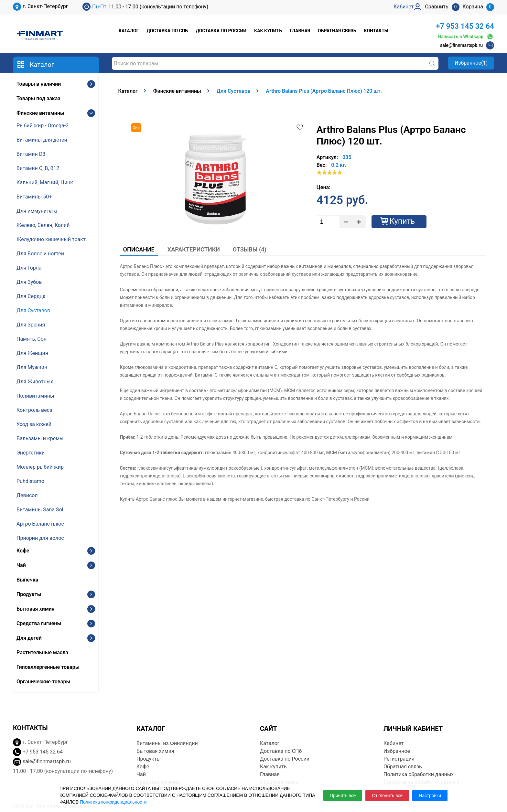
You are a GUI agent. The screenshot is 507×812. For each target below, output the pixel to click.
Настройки (430, 796)
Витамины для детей (42, 140)
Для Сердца (31, 296)
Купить (402, 221)
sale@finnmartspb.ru (461, 45)
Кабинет (394, 743)
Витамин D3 (31, 154)
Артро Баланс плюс (40, 524)
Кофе (23, 551)
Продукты (29, 594)
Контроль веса (34, 410)
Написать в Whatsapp (466, 37)
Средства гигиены (39, 623)
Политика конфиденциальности (113, 802)
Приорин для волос (40, 538)
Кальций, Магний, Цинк (45, 182)
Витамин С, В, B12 (38, 168)
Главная (300, 31)
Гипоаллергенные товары (48, 667)
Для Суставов (33, 310)
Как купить (268, 31)
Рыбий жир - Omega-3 (43, 126)
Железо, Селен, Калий (43, 225)
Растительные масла (42, 652)
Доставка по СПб (167, 31)
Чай (21, 565)
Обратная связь (337, 31)
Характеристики (194, 249)
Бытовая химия (36, 609)
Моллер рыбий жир (40, 467)
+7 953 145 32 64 (465, 26)
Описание (139, 249)
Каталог (129, 31)
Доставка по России (221, 31)
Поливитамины (35, 396)
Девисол (27, 495)
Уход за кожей (34, 424)
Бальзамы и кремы (40, 438)
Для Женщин (32, 353)
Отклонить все (387, 796)
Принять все (343, 796)
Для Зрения (31, 325)
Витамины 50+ (34, 197)
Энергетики (31, 453)
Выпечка (27, 580)
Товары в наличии (39, 84)
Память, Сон (32, 339)
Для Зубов (29, 282)
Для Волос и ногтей (40, 254)
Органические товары (43, 682)
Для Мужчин (32, 367)
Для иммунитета (37, 211)
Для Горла (29, 268)
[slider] (329, 172)
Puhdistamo (30, 481)
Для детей (29, 638)
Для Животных (35, 382)
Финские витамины (40, 113)
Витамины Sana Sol (40, 510)
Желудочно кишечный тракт (51, 239)
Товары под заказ (38, 98)
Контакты (376, 31)
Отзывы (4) (250, 249)
